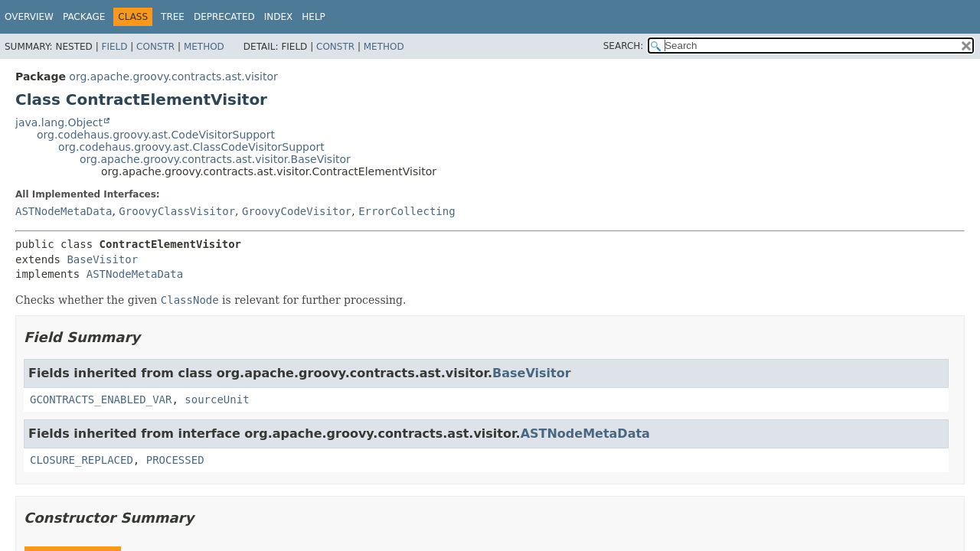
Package (84, 17)
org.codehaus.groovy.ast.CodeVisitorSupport (156, 135)
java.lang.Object (59, 122)
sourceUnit (217, 399)
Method (204, 47)
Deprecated (224, 17)
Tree (173, 17)
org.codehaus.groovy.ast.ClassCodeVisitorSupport (191, 147)
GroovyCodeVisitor (297, 211)
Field (114, 47)
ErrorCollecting (407, 211)
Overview (29, 17)
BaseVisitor (102, 259)
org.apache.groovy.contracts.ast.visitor (173, 77)
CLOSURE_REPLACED (82, 460)
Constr (155, 47)
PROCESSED (175, 460)
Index (279, 17)
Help (314, 17)
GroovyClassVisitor (177, 211)
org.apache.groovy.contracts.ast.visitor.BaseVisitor (215, 159)
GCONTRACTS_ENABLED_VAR (101, 399)
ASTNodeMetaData (64, 211)
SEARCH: (624, 46)
